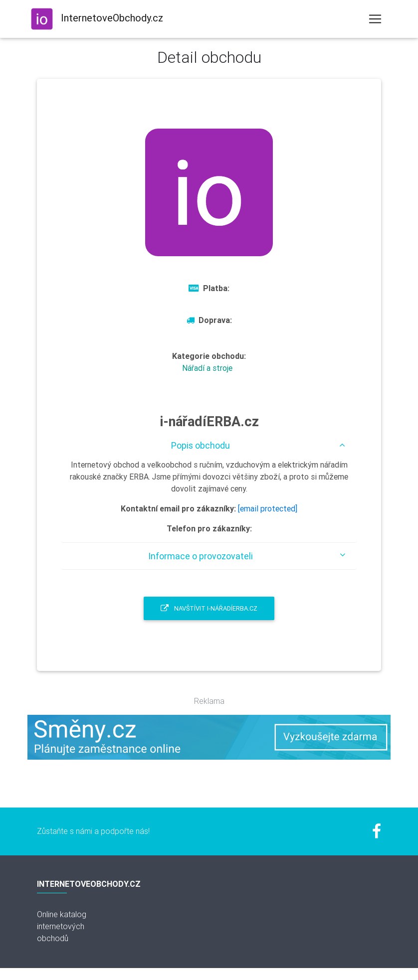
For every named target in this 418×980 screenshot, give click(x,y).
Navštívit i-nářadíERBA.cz (209, 608)
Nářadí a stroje (207, 368)
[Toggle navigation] (375, 19)
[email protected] (268, 508)
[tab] (209, 445)
